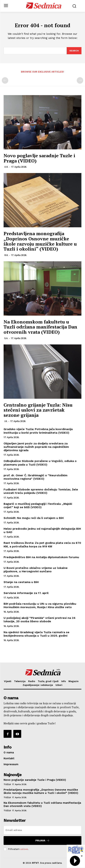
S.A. (6, 338)
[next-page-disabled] (80, 80)
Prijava (42, 841)
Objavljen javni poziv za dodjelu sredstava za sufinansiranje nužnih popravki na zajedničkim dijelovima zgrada (36, 447)
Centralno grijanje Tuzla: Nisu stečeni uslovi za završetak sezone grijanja (38, 410)
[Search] (74, 51)
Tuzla (7, 784)
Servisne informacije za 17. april (26, 593)
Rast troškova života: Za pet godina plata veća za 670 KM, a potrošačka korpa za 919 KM (42, 545)
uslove (24, 849)
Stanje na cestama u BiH (21, 582)
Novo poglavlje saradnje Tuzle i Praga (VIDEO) (39, 158)
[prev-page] (5, 80)
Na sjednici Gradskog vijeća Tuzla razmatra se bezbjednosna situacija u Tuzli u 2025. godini (36, 634)
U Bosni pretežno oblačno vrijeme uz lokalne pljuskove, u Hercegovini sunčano (36, 570)
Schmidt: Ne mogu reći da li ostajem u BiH (34, 518)
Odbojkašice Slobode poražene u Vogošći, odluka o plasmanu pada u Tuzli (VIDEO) (40, 463)
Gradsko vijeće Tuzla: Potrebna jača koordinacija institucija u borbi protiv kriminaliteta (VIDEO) (38, 431)
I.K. (6, 421)
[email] (42, 830)
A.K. (6, 167)
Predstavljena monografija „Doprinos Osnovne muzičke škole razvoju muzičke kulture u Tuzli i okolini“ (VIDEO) (40, 241)
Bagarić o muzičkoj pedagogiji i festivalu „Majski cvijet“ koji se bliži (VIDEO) (38, 505)
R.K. (6, 255)
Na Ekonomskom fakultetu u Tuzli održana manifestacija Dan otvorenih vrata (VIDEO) (40, 327)
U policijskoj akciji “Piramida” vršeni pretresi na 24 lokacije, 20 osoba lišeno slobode (40, 620)
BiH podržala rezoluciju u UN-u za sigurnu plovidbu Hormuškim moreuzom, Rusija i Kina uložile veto (40, 605)
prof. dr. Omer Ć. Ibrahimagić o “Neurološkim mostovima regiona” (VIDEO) (35, 477)
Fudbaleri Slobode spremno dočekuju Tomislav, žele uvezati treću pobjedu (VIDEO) (41, 491)
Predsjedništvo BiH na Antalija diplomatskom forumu (41, 557)
